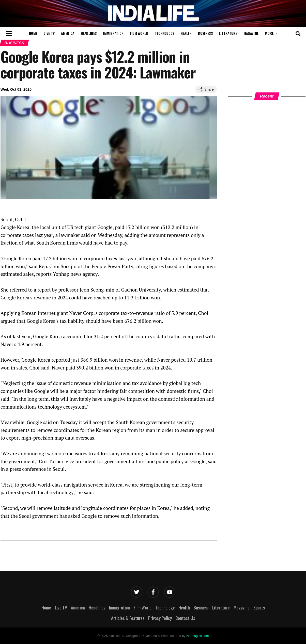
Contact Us (185, 618)
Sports (259, 607)
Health (186, 33)
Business (205, 33)
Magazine (251, 33)
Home (33, 33)
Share (206, 89)
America (68, 33)
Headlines (89, 33)
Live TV (49, 33)
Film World (139, 33)
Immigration (113, 33)
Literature (228, 33)
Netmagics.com (197, 636)
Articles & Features (128, 618)
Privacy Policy (160, 618)
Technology (165, 33)
